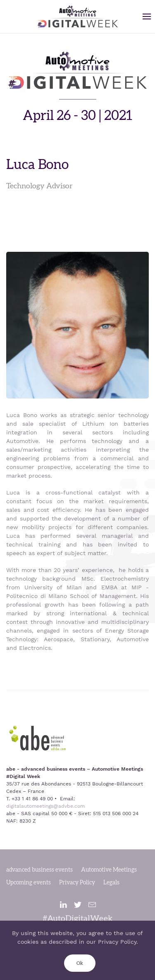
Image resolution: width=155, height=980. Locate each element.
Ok (80, 963)
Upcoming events (29, 883)
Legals (111, 883)
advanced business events (39, 870)
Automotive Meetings (109, 870)
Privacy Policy (77, 883)
